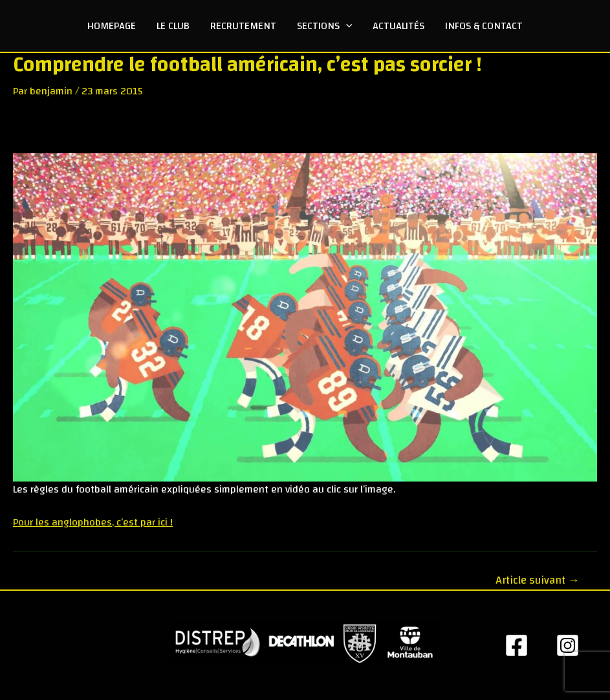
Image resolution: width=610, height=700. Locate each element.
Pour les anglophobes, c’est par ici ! (93, 522)
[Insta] (568, 645)
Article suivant (537, 580)
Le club (173, 26)
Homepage (112, 26)
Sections (325, 26)
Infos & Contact (484, 26)
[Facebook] (517, 645)
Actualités (398, 26)
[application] (346, 26)
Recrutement (243, 26)
